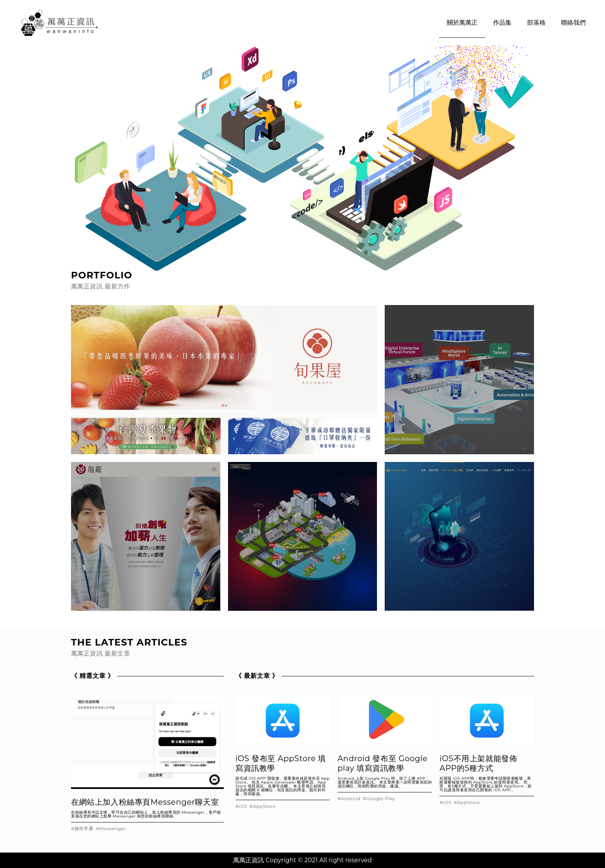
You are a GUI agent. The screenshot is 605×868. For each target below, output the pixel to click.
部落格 (536, 23)
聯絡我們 (573, 23)
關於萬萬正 (462, 23)
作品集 (502, 23)
